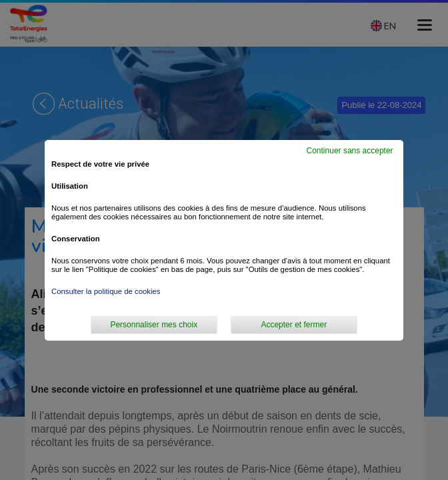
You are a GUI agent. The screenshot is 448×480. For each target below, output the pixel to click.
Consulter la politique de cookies (106, 291)
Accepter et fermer (294, 325)
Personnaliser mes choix (154, 325)
